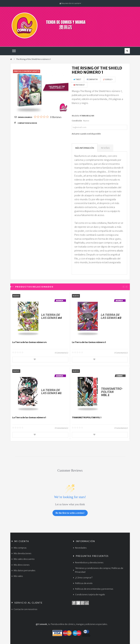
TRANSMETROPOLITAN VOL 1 (87, 417)
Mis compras (20, 548)
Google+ (108, 79)
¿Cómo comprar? (84, 578)
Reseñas (105, 148)
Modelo (76, 116)
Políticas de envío (84, 583)
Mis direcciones (22, 565)
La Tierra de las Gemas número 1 (29, 417)
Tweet (77, 79)
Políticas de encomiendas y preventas (94, 589)
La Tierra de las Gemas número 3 (89, 342)
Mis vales (18, 576)
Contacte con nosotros (25, 609)
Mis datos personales (24, 570)
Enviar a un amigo (25, 117)
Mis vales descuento (24, 559)
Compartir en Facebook (27, 123)
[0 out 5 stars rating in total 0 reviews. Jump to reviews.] (48, 117)
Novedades (81, 548)
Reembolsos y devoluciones (89, 563)
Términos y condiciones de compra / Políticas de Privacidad (99, 570)
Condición (77, 121)
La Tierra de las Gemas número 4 (29, 342)
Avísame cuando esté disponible (86, 134)
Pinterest (79, 85)
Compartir (92, 79)
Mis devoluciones (23, 553)
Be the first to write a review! (70, 513)
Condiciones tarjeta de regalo (90, 595)
